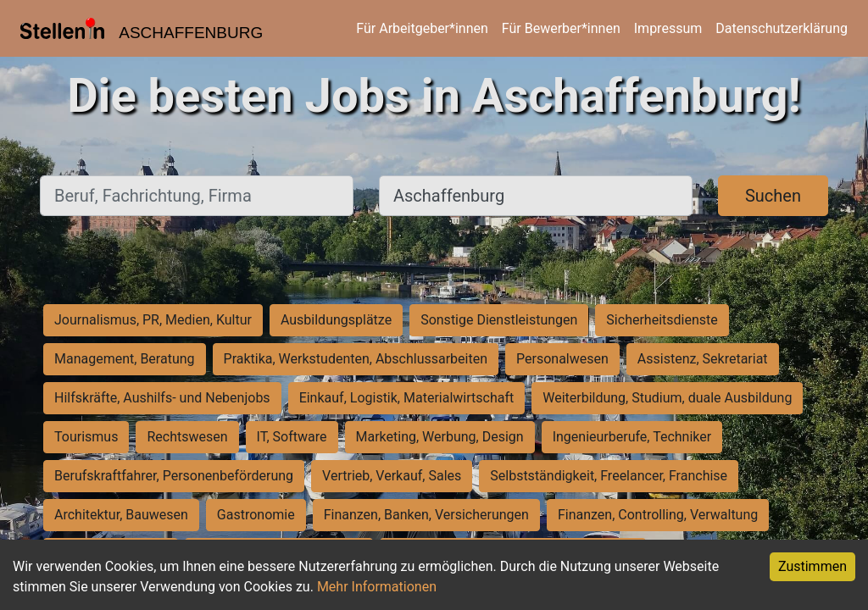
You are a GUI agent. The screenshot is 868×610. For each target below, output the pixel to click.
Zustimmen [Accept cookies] (812, 566)
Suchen (773, 196)
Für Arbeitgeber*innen (422, 28)
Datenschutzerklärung (782, 28)
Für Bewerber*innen (561, 28)
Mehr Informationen (377, 587)
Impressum (668, 28)
